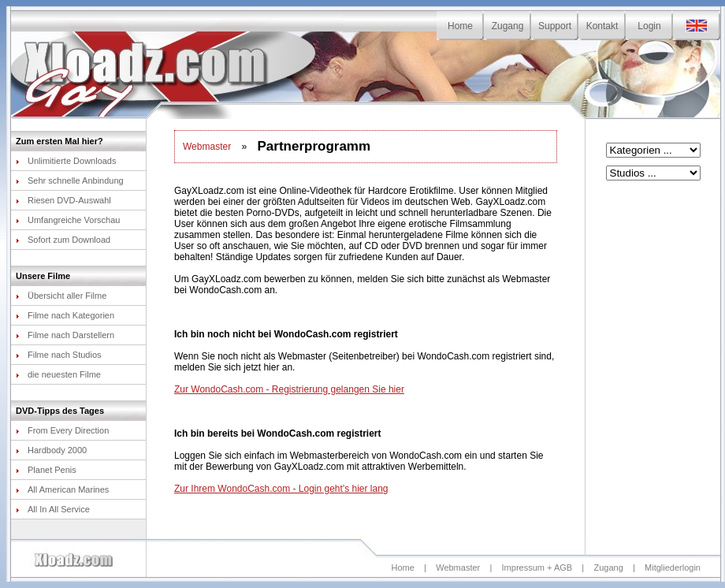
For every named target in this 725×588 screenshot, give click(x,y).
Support (555, 26)
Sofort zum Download (63, 240)
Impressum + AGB (537, 568)
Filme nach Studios (59, 355)
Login (649, 26)
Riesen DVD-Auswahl (63, 200)
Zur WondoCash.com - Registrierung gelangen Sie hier (289, 389)
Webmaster (207, 147)
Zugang (508, 26)
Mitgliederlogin (673, 568)
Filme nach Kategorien (65, 315)
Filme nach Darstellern (65, 335)
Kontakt (602, 26)
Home (460, 26)
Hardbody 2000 (51, 450)
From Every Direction (62, 430)
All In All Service (53, 509)
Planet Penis (46, 470)
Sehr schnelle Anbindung (70, 180)
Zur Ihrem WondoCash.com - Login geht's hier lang (281, 489)
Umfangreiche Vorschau (68, 220)
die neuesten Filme (58, 374)
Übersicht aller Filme (61, 296)
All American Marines (62, 489)
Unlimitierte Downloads (66, 161)
